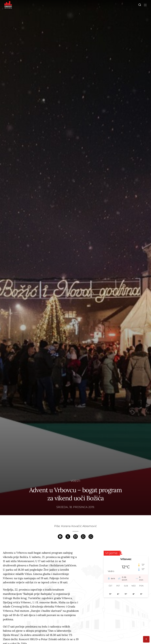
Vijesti (75, 481)
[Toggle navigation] (145, 5)
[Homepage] (8, 5)
